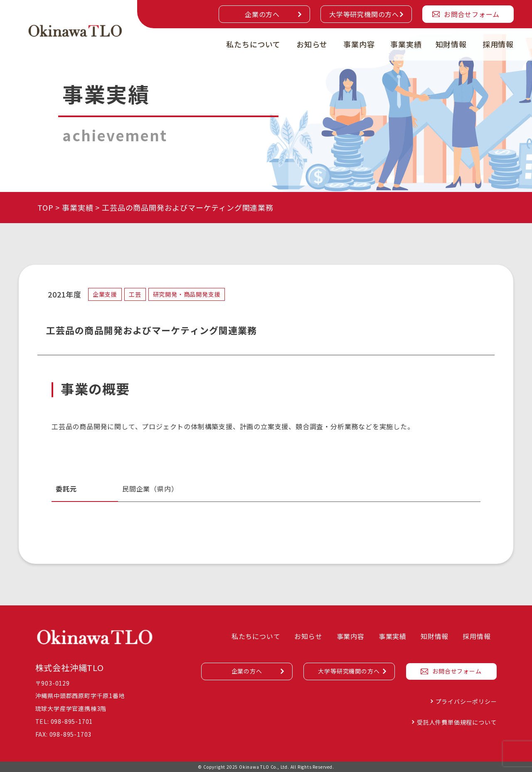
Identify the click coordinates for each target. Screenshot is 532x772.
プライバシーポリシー (466, 701)
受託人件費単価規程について (457, 722)
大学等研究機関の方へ (364, 14)
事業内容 (359, 44)
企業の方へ (262, 14)
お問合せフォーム (472, 14)
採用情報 (498, 44)
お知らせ (312, 44)
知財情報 (451, 44)
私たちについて (253, 44)
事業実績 (406, 44)
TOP (45, 207)
